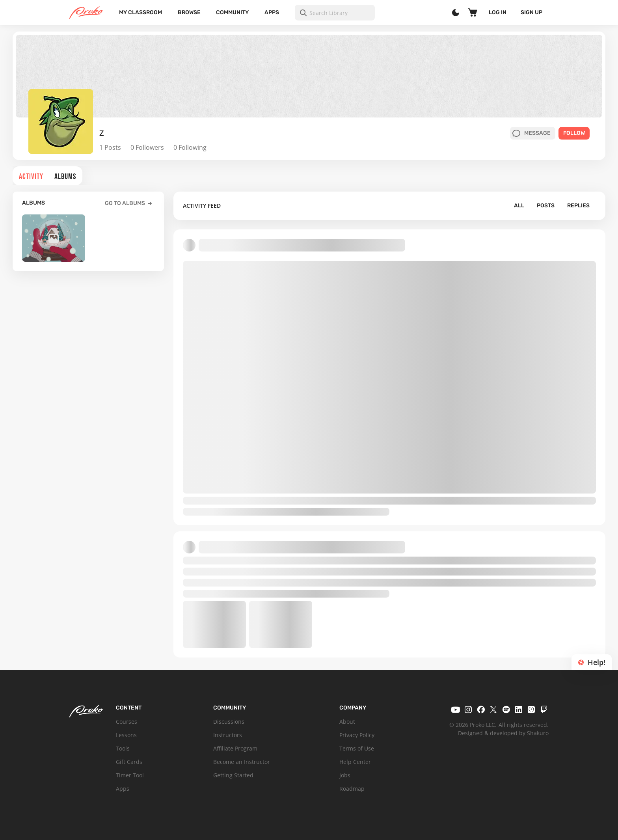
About (347, 722)
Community (232, 12)
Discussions (229, 722)
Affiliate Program (235, 748)
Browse (189, 12)
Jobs (345, 775)
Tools (123, 748)
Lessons (126, 735)
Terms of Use (357, 748)
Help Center (355, 762)
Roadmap (352, 789)
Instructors (228, 735)
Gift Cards (129, 762)
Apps (272, 12)
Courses (127, 722)
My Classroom (141, 12)
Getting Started (233, 775)
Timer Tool (130, 775)
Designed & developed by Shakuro (503, 733)
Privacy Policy (357, 735)
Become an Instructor (242, 762)
